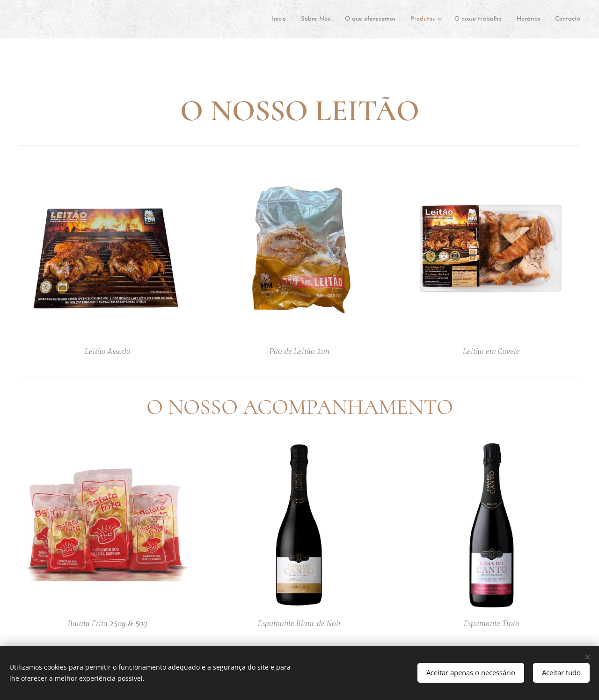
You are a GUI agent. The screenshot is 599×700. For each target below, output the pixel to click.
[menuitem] (154, 19)
